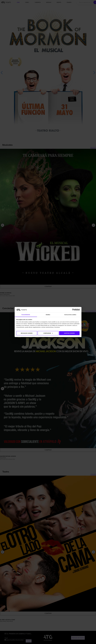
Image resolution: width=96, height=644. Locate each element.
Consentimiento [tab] (26, 315)
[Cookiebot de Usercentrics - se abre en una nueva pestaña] (73, 310)
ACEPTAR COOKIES (69, 333)
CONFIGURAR (48, 333)
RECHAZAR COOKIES (27, 333)
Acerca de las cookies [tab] (70, 315)
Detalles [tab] (48, 315)
